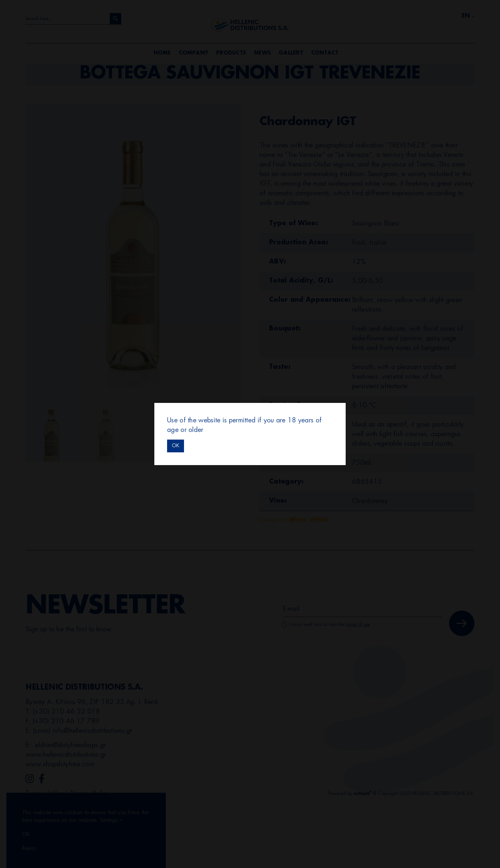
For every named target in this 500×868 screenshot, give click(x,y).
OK (176, 446)
